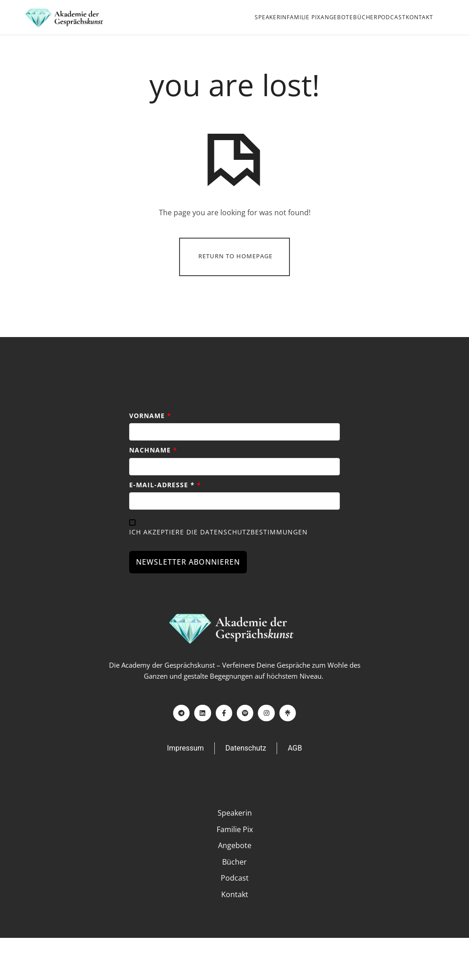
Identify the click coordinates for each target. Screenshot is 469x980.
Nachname (153, 463)
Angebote (337, 17)
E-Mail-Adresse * (165, 497)
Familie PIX (303, 17)
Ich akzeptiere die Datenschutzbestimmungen (218, 544)
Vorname (150, 428)
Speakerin (271, 17)
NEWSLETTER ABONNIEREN (188, 575)
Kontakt (420, 17)
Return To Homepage (235, 269)
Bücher (365, 17)
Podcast (392, 17)
